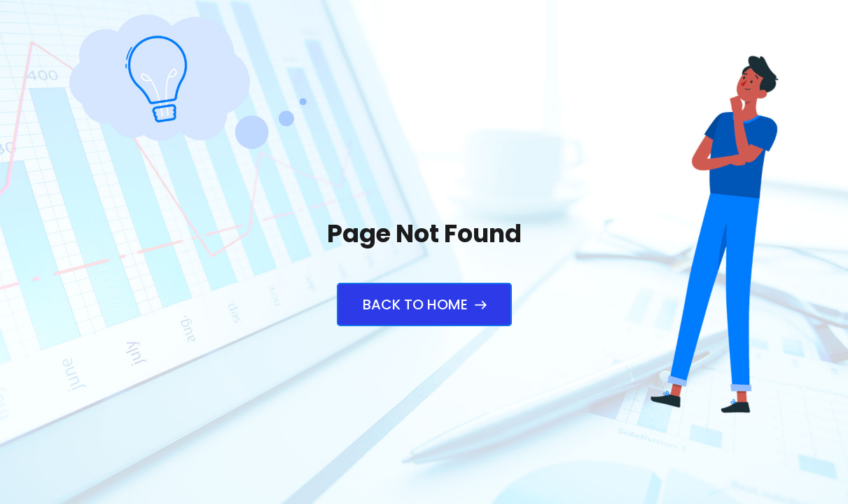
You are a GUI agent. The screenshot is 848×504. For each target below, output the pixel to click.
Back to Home (424, 304)
